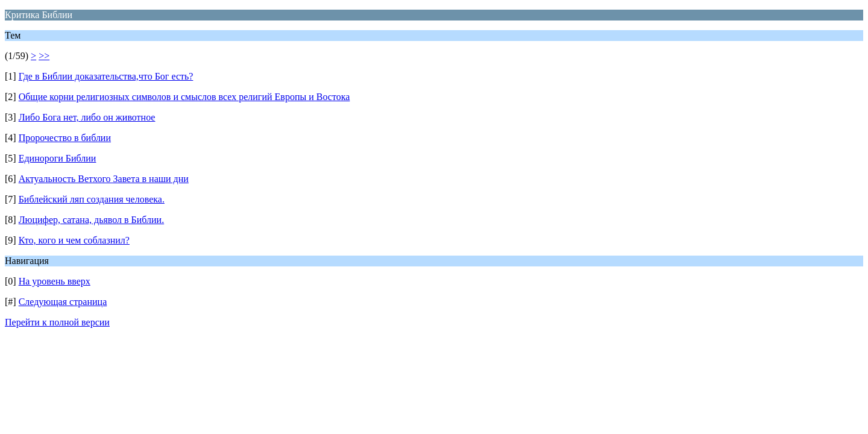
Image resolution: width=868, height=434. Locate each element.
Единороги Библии (58, 158)
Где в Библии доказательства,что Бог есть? (106, 76)
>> (44, 56)
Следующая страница (63, 302)
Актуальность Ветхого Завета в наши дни (104, 179)
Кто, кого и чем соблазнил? (74, 240)
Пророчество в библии (65, 138)
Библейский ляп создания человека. (92, 199)
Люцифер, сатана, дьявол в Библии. (92, 220)
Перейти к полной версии (57, 322)
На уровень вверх (55, 281)
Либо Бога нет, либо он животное (87, 117)
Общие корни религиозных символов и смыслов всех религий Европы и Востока (184, 97)
